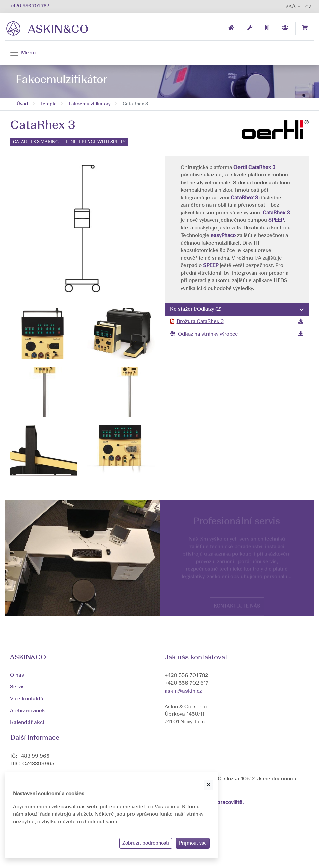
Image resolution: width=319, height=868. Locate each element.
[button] (293, 7)
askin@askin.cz (183, 691)
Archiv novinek (28, 711)
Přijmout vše (193, 843)
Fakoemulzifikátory (90, 104)
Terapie (48, 104)
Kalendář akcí (27, 723)
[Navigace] (23, 53)
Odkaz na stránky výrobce (208, 334)
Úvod (22, 104)
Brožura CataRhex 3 (200, 322)
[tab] (237, 310)
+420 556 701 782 (30, 6)
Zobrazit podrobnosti (146, 843)
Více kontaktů (27, 699)
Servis (17, 687)
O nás (17, 675)
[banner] (47, 28)
